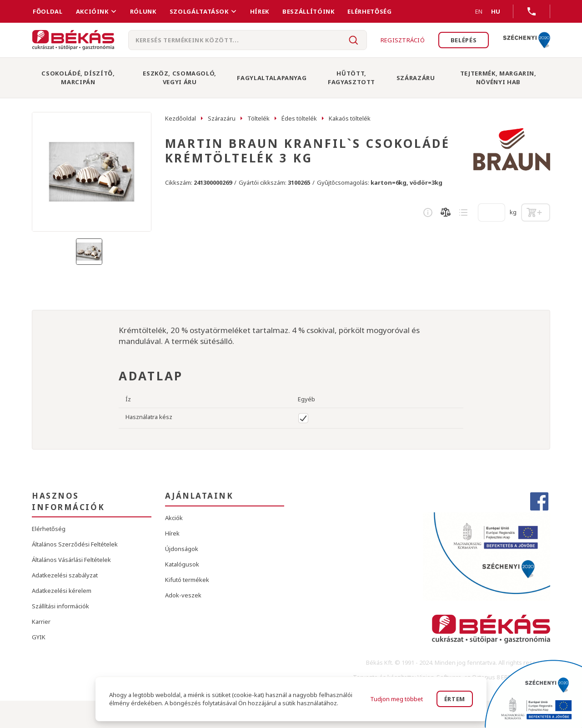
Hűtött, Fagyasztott (351, 78)
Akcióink (92, 11)
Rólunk (143, 11)
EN (468, 11)
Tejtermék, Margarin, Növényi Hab (498, 78)
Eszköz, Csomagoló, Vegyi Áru (180, 78)
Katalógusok (182, 564)
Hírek (260, 11)
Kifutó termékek (187, 580)
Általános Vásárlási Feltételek (71, 560)
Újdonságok (182, 549)
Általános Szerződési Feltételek (75, 544)
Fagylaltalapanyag (272, 78)
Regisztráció (402, 40)
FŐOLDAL (48, 11)
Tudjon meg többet (396, 699)
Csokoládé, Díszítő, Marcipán (78, 78)
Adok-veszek (183, 595)
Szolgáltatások (199, 11)
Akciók (174, 518)
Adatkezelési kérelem (62, 591)
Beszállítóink (308, 11)
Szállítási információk (60, 606)
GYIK (39, 637)
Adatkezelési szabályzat (65, 575)
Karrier (41, 622)
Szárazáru (416, 78)
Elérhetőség (369, 11)
